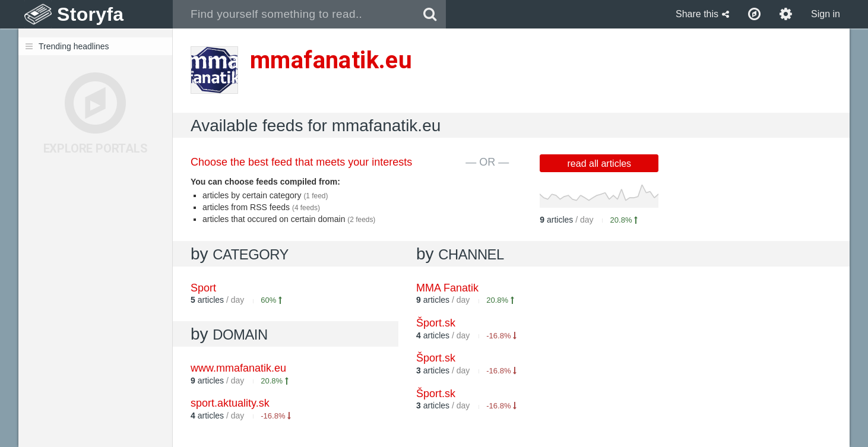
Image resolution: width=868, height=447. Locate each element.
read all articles (600, 164)
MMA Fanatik (447, 288)
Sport (203, 288)
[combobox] (294, 14)
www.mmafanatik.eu (238, 368)
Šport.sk (436, 323)
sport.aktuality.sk (230, 403)
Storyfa (91, 14)
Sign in (826, 14)
